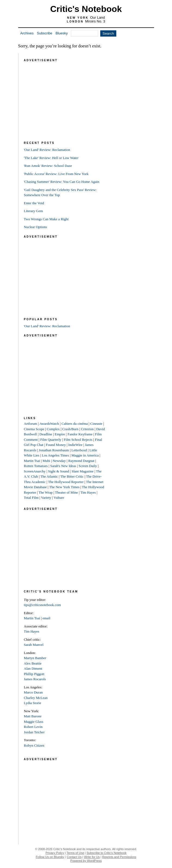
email (46, 618)
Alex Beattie (33, 663)
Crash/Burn (70, 429)
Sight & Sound (59, 471)
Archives (27, 33)
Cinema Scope (34, 429)
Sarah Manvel (34, 645)
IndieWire (75, 445)
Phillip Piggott (34, 674)
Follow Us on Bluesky (50, 857)
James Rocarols (35, 679)
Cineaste (96, 424)
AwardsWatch (49, 424)
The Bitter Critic (72, 476)
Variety (46, 498)
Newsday (59, 461)
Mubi (46, 461)
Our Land (98, 17)
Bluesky (62, 33)
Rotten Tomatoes (36, 466)
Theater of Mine (66, 492)
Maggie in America (85, 455)
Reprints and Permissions (119, 857)
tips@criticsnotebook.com (43, 605)
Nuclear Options (36, 227)
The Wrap (46, 492)
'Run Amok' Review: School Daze (48, 166)
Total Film (31, 498)
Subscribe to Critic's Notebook (107, 853)
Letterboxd (79, 450)
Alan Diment (33, 668)
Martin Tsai (32, 461)
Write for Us (92, 857)
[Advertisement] (65, 97)
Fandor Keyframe (80, 434)
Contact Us (74, 857)
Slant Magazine (82, 471)
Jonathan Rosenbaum (54, 450)
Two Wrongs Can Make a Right (46, 219)
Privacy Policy (55, 853)
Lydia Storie (33, 703)
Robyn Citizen (34, 745)
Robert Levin (33, 727)
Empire (60, 434)
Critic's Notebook (86, 9)
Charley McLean (36, 698)
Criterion (87, 429)
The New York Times (64, 487)
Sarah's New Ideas (63, 466)
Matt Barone (33, 716)
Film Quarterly (51, 440)
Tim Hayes (88, 492)
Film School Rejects (78, 440)
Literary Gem (33, 211)
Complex (53, 429)
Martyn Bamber (35, 658)
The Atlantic (49, 476)
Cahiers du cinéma (75, 424)
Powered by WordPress (86, 861)
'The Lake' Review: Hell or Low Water (51, 158)
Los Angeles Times (55, 455)
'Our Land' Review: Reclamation (47, 150)
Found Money (56, 445)
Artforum (31, 424)
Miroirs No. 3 (95, 21)
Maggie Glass (34, 722)
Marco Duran (33, 692)
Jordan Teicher (34, 732)
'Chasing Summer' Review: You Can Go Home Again (62, 182)
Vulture (59, 498)
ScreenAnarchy (35, 471)
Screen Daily (88, 466)
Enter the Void (34, 203)
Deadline (46, 434)
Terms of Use (75, 853)
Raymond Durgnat (81, 461)
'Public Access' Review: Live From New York (56, 174)
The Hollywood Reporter (66, 482)
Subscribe (45, 33)
